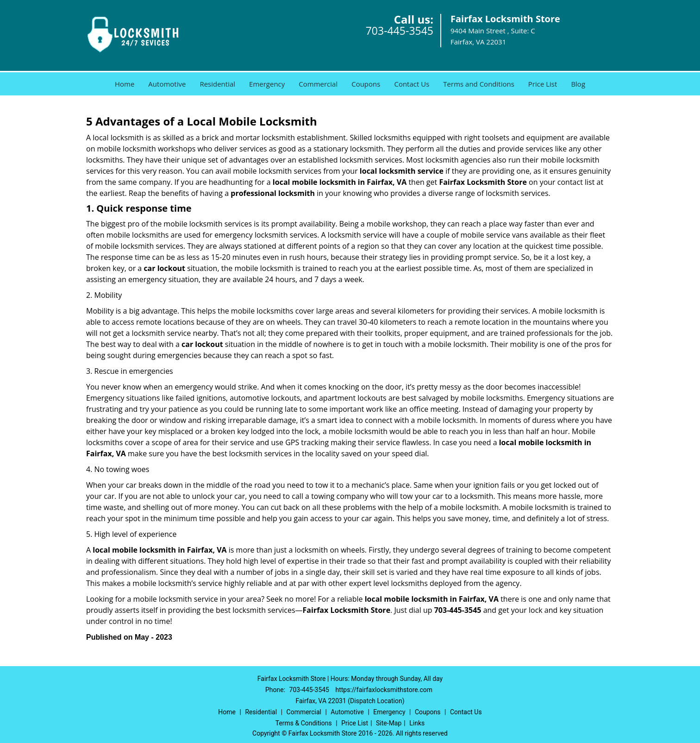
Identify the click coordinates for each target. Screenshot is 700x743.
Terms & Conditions (304, 723)
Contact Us (412, 84)
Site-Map (389, 723)
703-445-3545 (400, 31)
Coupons (366, 84)
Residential (217, 84)
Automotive (167, 84)
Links (417, 723)
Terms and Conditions (479, 84)
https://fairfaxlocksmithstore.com (384, 690)
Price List (543, 84)
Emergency (267, 84)
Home (125, 84)
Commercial (318, 84)
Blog (578, 84)
